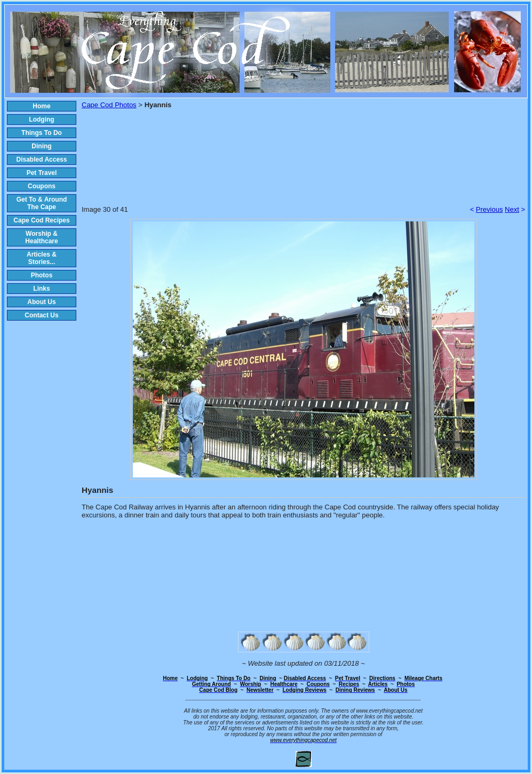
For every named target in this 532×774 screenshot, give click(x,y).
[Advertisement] (304, 164)
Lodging (41, 119)
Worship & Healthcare (41, 237)
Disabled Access (42, 159)
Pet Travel (42, 173)
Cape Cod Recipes (41, 220)
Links (41, 289)
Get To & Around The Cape (42, 203)
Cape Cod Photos (109, 105)
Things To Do (42, 133)
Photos (42, 275)
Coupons (42, 186)
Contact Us (41, 315)
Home (41, 106)
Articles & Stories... (42, 258)
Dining (41, 146)
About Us (41, 302)
